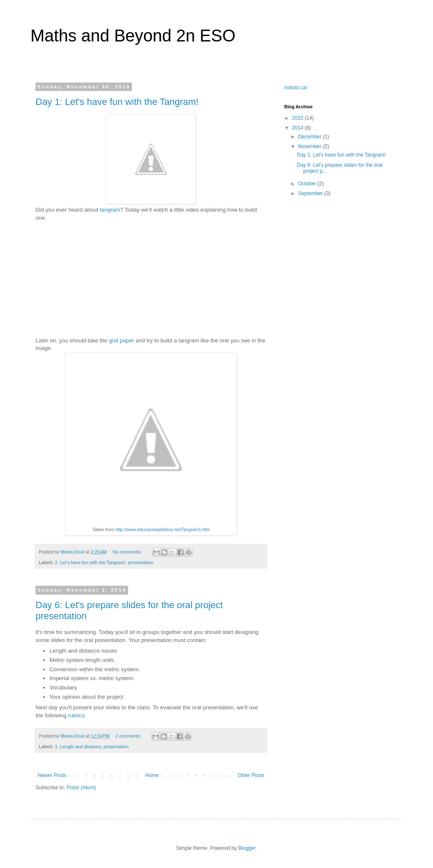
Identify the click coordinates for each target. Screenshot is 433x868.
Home (152, 775)
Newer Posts (52, 775)
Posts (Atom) (81, 788)
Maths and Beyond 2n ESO (133, 36)
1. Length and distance (78, 747)
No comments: (128, 552)
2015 (299, 118)
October (308, 184)
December (311, 137)
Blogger (247, 848)
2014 (299, 128)
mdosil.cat (296, 88)
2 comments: (129, 736)
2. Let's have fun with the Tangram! (90, 562)
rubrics (77, 715)
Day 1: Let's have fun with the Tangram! (117, 102)
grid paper (122, 340)
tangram (110, 210)
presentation (141, 562)
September (311, 193)
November (311, 146)
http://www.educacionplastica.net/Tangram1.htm (163, 529)
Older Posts (251, 775)
